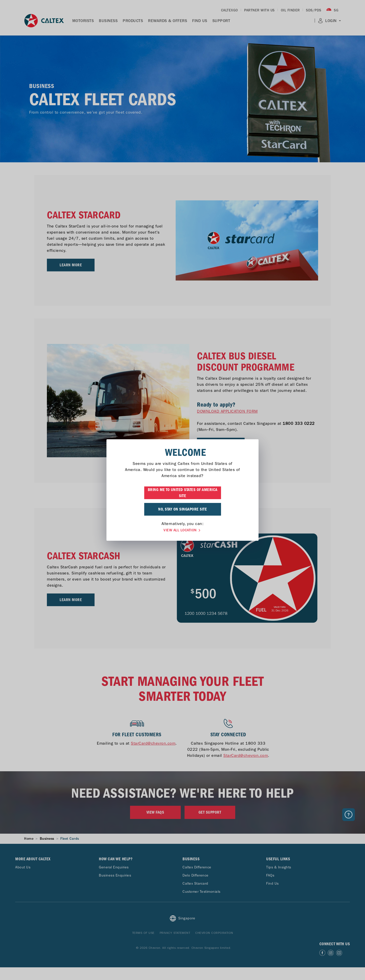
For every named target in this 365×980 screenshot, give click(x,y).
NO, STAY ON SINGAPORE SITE (182, 509)
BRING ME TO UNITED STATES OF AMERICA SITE (183, 493)
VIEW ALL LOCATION (182, 530)
